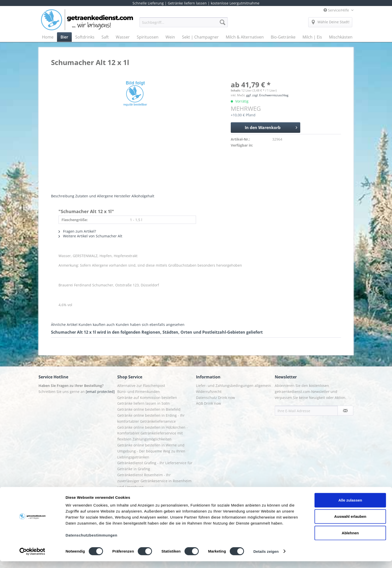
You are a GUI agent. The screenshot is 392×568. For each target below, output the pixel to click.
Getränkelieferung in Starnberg (143, 493)
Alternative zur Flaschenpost (141, 386)
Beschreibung (63, 196)
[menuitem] (184, 25)
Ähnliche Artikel (64, 325)
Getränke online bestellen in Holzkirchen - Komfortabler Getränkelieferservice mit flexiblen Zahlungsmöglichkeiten (152, 433)
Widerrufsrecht (209, 392)
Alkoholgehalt (143, 196)
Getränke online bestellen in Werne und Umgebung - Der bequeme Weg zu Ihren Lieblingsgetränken (151, 451)
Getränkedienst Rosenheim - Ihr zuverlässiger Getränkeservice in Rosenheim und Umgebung (154, 481)
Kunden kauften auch (97, 325)
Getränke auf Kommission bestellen (147, 398)
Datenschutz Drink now (215, 398)
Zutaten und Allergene (94, 196)
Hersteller (122, 196)
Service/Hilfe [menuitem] (337, 10)
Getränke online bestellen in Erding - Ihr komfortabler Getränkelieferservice (151, 418)
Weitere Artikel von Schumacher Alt (90, 236)
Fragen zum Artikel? (77, 231)
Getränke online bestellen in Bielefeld (149, 409)
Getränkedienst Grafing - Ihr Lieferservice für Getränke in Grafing (155, 466)
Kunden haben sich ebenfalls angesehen (150, 325)
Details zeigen (266, 558)
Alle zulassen (350, 507)
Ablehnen (350, 540)
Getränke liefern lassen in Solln (143, 403)
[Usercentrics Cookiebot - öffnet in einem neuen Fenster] (32, 558)
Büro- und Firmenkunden (138, 392)
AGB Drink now (208, 403)
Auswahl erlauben (350, 523)
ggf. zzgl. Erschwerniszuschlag (267, 95)
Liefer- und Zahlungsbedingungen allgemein (233, 386)
